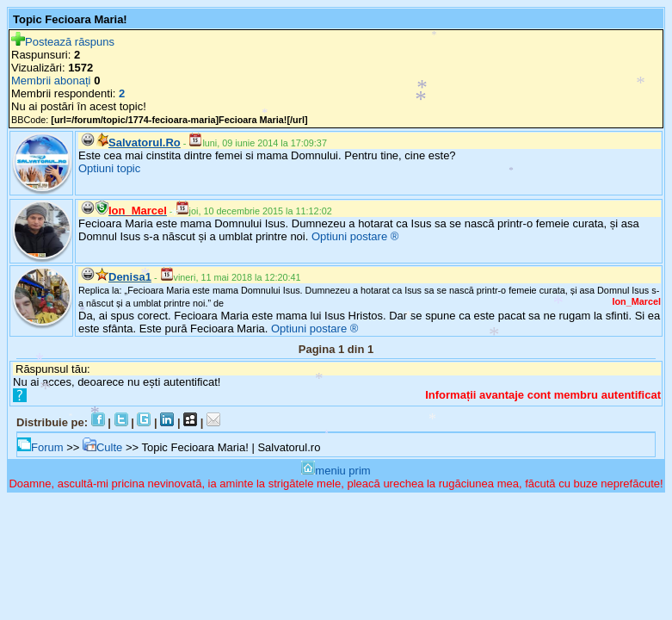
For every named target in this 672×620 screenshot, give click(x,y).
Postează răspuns (63, 42)
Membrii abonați (51, 81)
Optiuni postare (349, 236)
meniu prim (336, 471)
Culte (102, 447)
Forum (40, 447)
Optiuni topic (109, 168)
